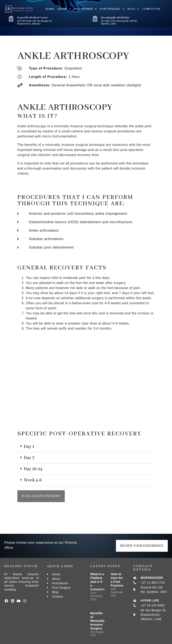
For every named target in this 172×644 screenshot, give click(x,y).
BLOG (133, 9)
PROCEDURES (85, 9)
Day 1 (29, 447)
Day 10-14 (33, 469)
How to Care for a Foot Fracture (117, 580)
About (64, 9)
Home (50, 9)
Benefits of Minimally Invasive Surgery (98, 621)
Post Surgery (112, 9)
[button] (86, 447)
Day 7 (29, 458)
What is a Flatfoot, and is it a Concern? (98, 582)
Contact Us (151, 9)
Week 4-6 (33, 480)
